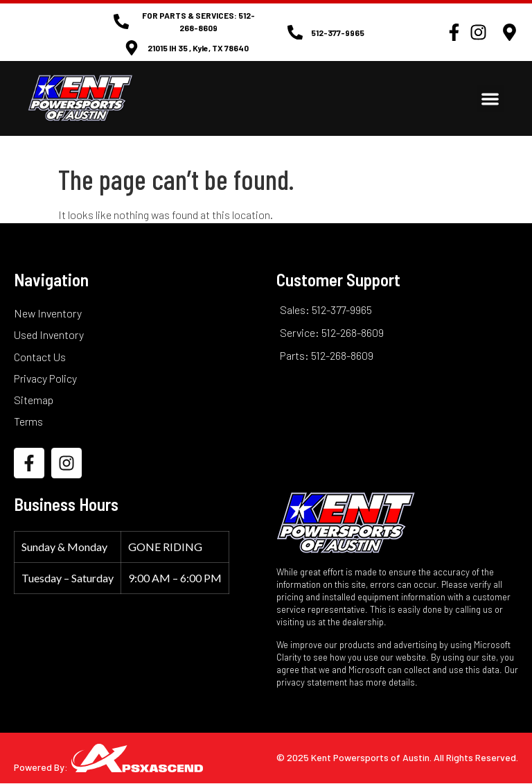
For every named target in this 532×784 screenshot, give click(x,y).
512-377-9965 (338, 33)
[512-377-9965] (295, 33)
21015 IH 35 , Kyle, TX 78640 (198, 48)
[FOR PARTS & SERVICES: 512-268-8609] (121, 21)
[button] (491, 99)
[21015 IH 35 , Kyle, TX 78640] (132, 48)
